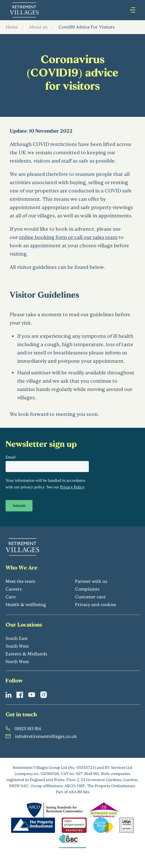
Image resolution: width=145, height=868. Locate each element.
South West (17, 646)
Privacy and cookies (96, 604)
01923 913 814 (23, 728)
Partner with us (91, 581)
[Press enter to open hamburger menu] (132, 10)
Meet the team (20, 581)
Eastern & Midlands (26, 654)
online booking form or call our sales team (68, 237)
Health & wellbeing (26, 604)
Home (12, 27)
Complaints (87, 589)
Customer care (90, 597)
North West (17, 661)
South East (17, 638)
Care (11, 597)
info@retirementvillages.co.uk (41, 736)
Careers (14, 589)
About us (38, 27)
